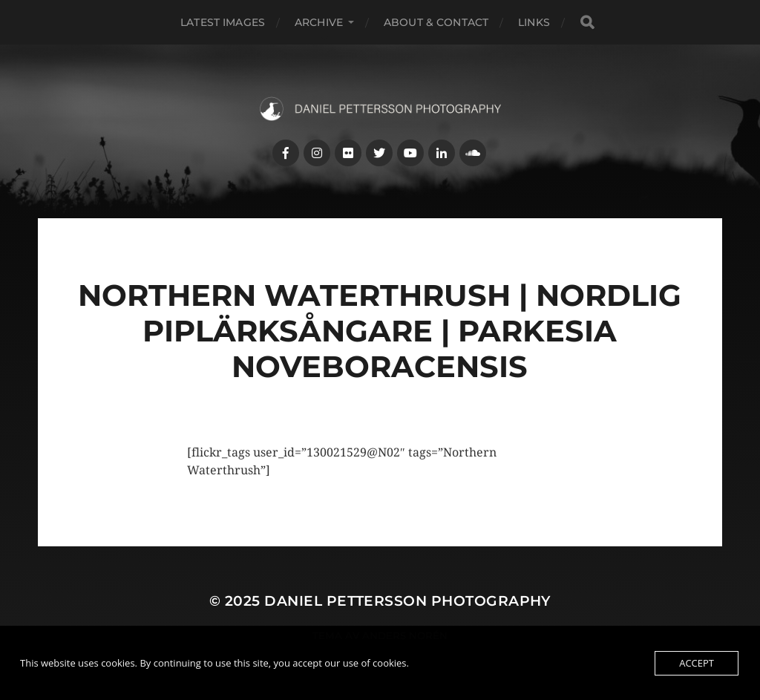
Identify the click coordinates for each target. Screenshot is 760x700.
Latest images (223, 22)
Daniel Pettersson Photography (407, 601)
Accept (697, 663)
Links (534, 22)
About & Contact (436, 22)
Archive (319, 22)
